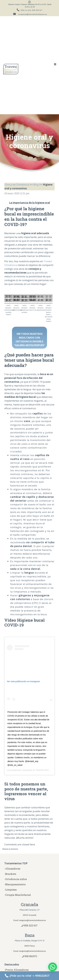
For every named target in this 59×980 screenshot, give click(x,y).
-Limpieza (11, 890)
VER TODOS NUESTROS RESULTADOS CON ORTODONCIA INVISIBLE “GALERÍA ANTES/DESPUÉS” (29, 340)
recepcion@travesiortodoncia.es (32, 14)
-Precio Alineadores (17, 970)
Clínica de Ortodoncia (17, 185)
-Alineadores (12, 869)
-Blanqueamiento (15, 884)
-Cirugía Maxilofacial (18, 895)
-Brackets (10, 874)
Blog (36, 185)
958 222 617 (37, 10)
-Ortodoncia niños (16, 879)
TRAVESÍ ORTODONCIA (47, 770)
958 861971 (31, 956)
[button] (53, 967)
